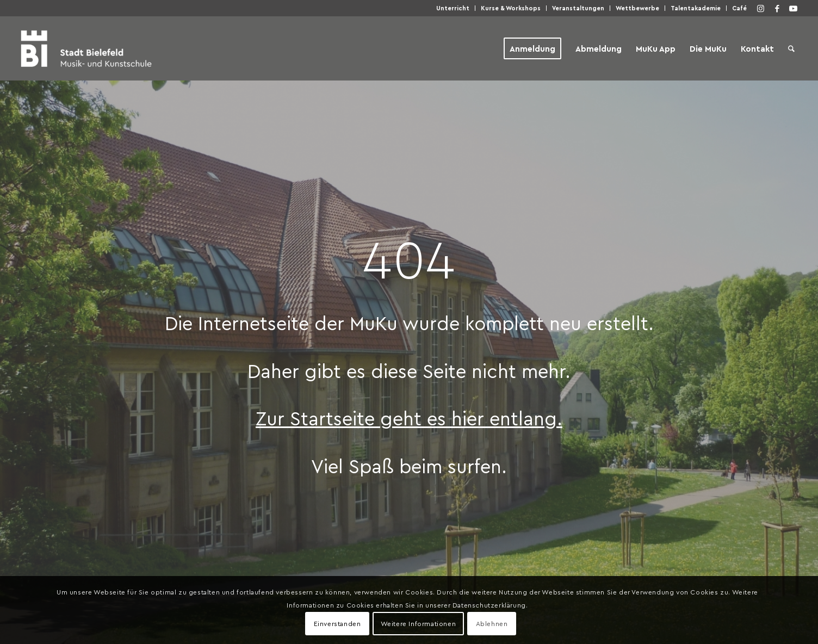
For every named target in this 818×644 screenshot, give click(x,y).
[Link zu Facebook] (777, 8)
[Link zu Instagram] (761, 8)
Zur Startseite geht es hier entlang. (409, 418)
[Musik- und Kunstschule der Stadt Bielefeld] (86, 48)
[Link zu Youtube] (794, 8)
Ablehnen (492, 623)
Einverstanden (337, 623)
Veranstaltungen (578, 8)
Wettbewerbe (637, 8)
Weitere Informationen (419, 623)
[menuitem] (453, 8)
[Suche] (791, 48)
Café (739, 8)
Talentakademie (696, 8)
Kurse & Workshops (511, 8)
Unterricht (453, 8)
